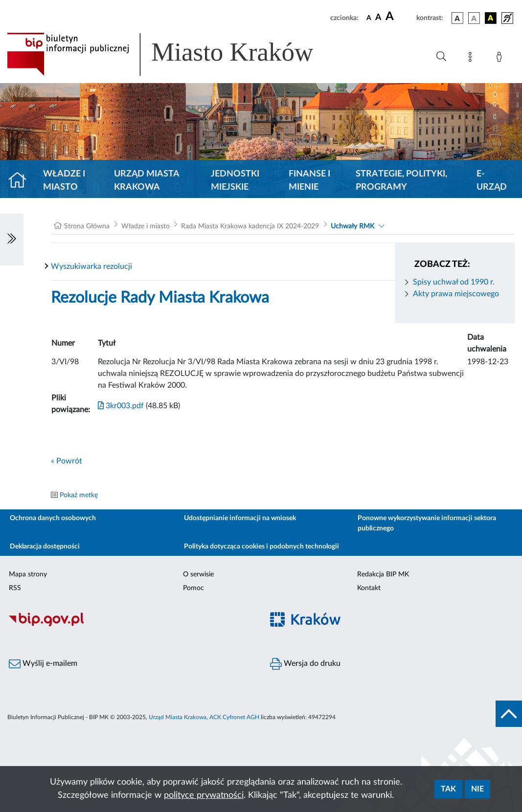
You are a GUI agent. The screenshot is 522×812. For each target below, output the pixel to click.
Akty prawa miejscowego (456, 294)
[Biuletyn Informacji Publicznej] (131, 625)
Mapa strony (28, 574)
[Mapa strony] (472, 59)
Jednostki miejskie (235, 181)
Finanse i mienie (309, 181)
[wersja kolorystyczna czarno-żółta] (491, 18)
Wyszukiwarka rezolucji (91, 266)
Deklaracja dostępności (45, 547)
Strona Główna (87, 226)
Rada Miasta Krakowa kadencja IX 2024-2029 (250, 226)
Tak (448, 789)
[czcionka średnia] (378, 18)
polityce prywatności (204, 795)
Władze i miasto (64, 181)
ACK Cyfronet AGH (234, 717)
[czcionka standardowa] (369, 18)
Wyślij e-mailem (43, 664)
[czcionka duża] (399, 17)
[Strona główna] (21, 181)
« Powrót (67, 461)
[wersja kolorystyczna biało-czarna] (474, 18)
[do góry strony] (509, 714)
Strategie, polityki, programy (401, 181)
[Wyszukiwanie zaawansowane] (441, 57)
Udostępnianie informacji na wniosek (240, 518)
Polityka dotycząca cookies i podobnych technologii (261, 547)
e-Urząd (492, 181)
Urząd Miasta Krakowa (147, 181)
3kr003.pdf (121, 406)
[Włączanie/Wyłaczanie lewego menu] (12, 240)
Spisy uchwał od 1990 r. (454, 282)
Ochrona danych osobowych (53, 518)
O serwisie (198, 574)
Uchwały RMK (352, 226)
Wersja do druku (305, 664)
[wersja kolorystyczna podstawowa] (457, 18)
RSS (15, 588)
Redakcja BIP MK (383, 574)
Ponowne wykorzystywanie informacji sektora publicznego (427, 523)
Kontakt (369, 588)
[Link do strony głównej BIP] (174, 54)
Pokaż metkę (79, 495)
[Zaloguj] (501, 59)
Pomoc (193, 588)
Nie (477, 789)
